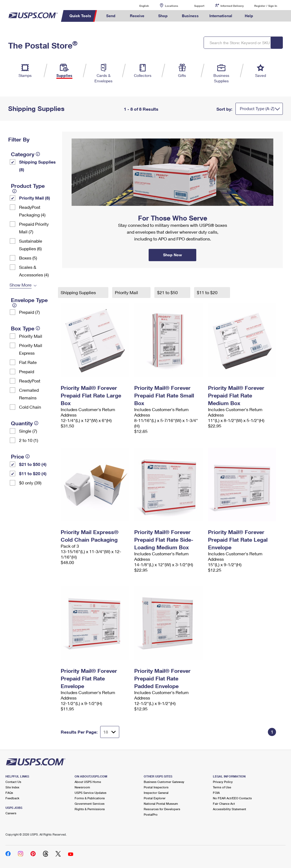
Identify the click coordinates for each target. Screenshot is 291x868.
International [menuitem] (221, 16)
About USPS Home (88, 782)
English (139, 6)
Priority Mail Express (31, 349)
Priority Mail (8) (35, 198)
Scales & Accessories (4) (34, 271)
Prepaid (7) (29, 312)
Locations (171, 6)
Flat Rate (28, 362)
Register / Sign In (266, 6)
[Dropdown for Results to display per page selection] (110, 732)
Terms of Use (222, 787)
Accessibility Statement (229, 809)
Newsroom (82, 787)
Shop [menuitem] (163, 16)
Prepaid (27, 371)
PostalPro (151, 814)
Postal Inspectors (156, 787)
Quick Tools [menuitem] (80, 16)
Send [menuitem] (111, 16)
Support (199, 6)
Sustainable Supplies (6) (31, 245)
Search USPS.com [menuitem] (268, 16)
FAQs (9, 793)
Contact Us (13, 782)
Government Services (90, 804)
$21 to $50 (168, 292)
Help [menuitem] (249, 16)
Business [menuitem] (190, 16)
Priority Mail (31, 336)
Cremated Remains (29, 394)
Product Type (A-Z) (257, 108)
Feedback (12, 798)
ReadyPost (30, 381)
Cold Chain (30, 407)
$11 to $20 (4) (33, 473)
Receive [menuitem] (137, 16)
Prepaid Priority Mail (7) (34, 228)
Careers (11, 813)
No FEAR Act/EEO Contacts (232, 798)
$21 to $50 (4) (33, 464)
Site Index (12, 787)
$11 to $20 (208, 292)
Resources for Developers (162, 809)
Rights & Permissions (90, 809)
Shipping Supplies (79, 292)
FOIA (216, 793)
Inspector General (156, 793)
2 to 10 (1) (29, 440)
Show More (21, 285)
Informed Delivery (232, 6)
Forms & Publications (90, 798)
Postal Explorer (155, 798)
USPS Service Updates (91, 793)
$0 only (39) (30, 483)
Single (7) (28, 431)
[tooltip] (38, 154)
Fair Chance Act (224, 804)
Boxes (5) (28, 258)
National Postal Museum (161, 804)
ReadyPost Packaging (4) (32, 211)
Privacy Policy (223, 782)
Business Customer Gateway (164, 782)
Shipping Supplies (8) (37, 166)
